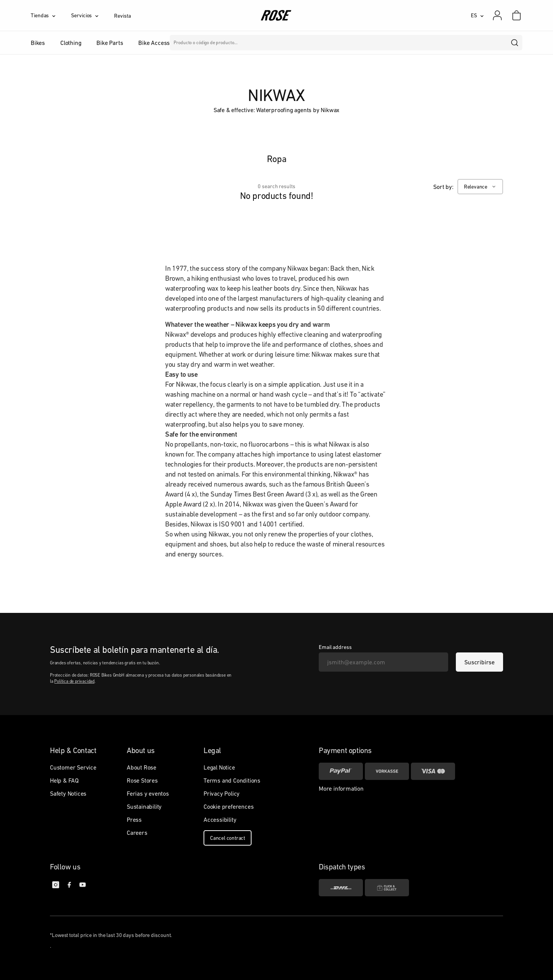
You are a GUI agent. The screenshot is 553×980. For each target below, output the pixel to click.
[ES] (477, 15)
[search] (515, 43)
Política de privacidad (74, 681)
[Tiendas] (51, 15)
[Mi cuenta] (497, 15)
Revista (122, 16)
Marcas (242, 43)
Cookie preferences (228, 806)
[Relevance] (480, 187)
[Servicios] (93, 15)
